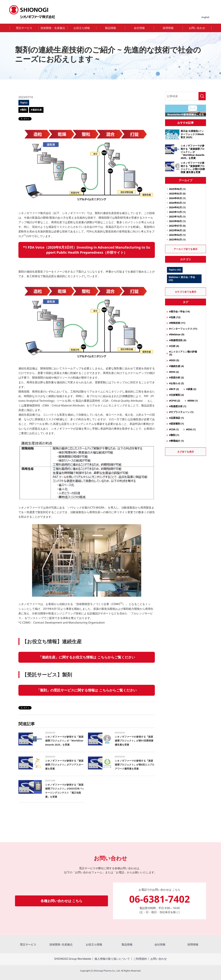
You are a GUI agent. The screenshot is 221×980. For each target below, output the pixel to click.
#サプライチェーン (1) (181, 412)
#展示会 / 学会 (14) (179, 311)
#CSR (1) (174, 429)
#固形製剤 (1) (176, 424)
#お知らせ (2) (176, 383)
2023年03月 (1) (177, 239)
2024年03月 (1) (177, 203)
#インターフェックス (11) (183, 329)
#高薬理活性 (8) (178, 340)
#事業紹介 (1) (176, 441)
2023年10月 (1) (177, 217)
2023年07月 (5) (177, 226)
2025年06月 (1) (177, 189)
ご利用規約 (140, 959)
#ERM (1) (193, 401)
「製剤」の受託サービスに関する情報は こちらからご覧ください (87, 690)
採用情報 (168, 28)
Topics (24, 103)
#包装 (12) (175, 317)
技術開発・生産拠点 (53, 28)
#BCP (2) (174, 389)
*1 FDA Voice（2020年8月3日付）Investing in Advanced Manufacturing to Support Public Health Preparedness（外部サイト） (87, 250)
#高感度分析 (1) (178, 406)
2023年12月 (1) (177, 212)
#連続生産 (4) (176, 366)
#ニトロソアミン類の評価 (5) (183, 353)
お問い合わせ (197, 28)
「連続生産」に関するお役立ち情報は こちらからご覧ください (87, 657)
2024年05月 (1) (177, 198)
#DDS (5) (174, 360)
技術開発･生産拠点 (61, 944)
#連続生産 (36, 110)
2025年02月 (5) (177, 194)
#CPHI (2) (175, 401)
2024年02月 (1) (177, 207)
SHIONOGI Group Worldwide (73, 959)
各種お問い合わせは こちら (61, 901)
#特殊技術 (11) (177, 323)
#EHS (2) (174, 372)
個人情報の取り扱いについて (112, 959)
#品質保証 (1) (176, 418)
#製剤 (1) (174, 435)
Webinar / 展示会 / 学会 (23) (182, 279)
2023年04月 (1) (177, 235)
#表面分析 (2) (176, 377)
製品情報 (110, 28)
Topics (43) (175, 270)
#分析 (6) (174, 346)
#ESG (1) (191, 429)
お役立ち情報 (82, 28)
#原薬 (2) (191, 389)
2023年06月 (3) (177, 230)
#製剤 (23, 110)
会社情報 (139, 28)
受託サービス (24, 28)
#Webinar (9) (177, 334)
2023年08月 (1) (177, 221)
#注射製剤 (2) (176, 395)
